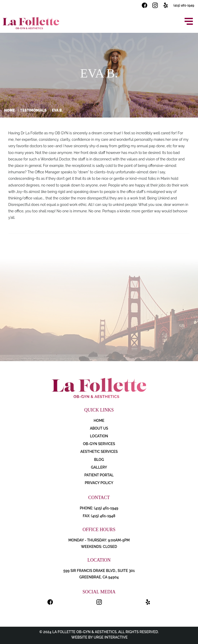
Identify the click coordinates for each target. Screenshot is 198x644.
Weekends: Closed (99, 547)
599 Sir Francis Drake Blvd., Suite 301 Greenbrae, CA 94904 (99, 574)
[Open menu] (189, 21)
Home (10, 110)
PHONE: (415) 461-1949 (99, 508)
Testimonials (33, 110)
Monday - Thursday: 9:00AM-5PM (99, 540)
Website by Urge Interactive (99, 637)
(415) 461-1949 (184, 5)
